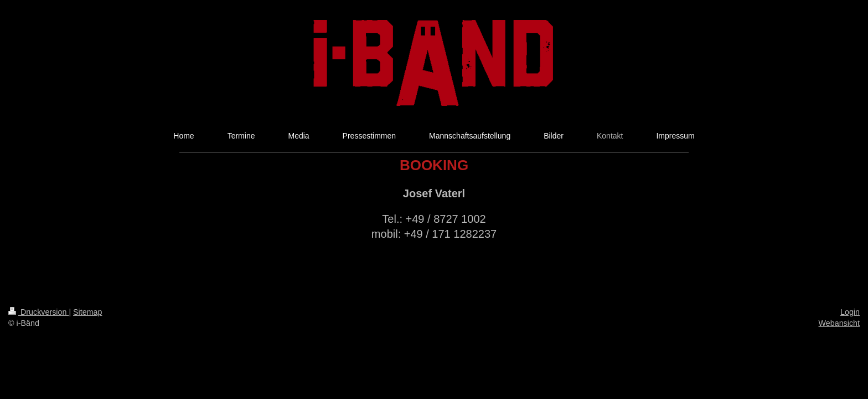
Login (850, 312)
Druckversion (38, 312)
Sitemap (87, 312)
